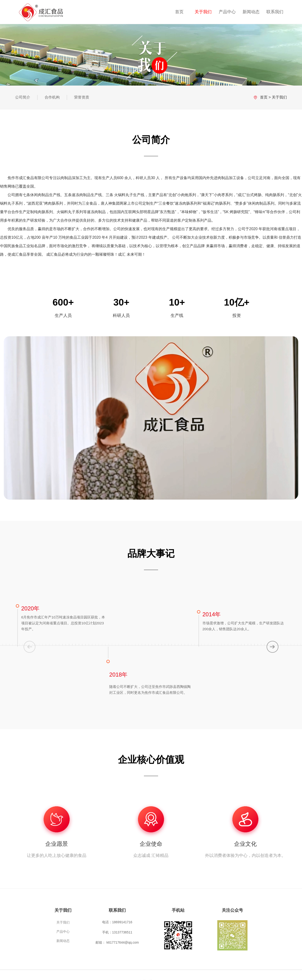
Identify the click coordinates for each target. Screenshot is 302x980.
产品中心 (227, 12)
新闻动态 (251, 12)
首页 (179, 12)
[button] (273, 647)
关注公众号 (232, 910)
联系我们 (275, 12)
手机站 (178, 910)
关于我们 (203, 12)
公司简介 (23, 97)
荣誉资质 (82, 97)
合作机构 (52, 97)
